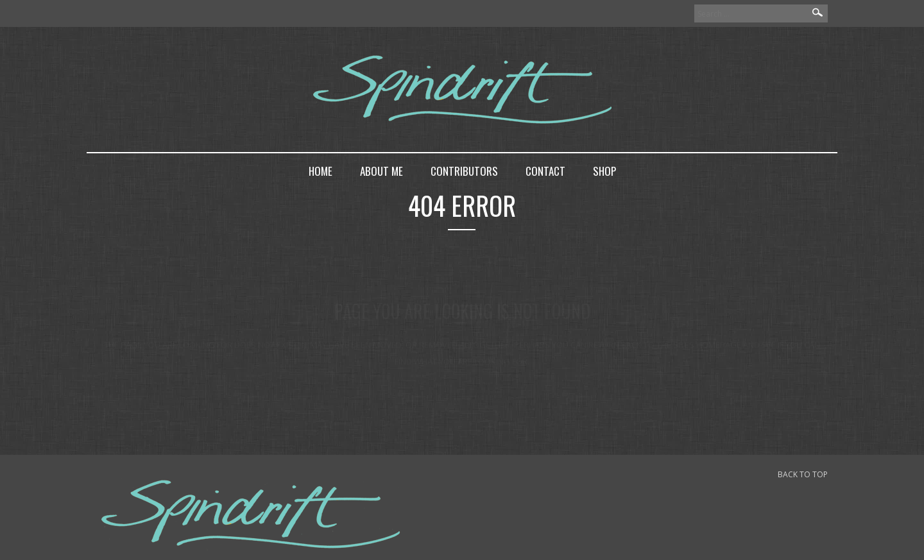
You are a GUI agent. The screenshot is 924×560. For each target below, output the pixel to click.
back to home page (462, 385)
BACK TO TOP (803, 474)
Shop (604, 171)
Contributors (464, 171)
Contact (545, 171)
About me (381, 171)
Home (321, 171)
